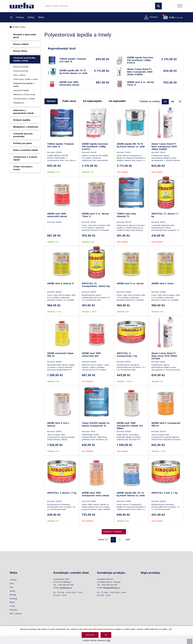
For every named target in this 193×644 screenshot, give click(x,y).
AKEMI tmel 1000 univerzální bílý (91, 355)
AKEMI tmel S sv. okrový (130, 284)
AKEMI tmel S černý (162, 284)
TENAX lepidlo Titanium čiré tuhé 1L (73, 60)
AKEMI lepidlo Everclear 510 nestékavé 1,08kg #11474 (140, 60)
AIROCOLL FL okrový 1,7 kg (165, 215)
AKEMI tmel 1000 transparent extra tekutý (95, 494)
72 (180, 102)
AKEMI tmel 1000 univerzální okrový (69, 84)
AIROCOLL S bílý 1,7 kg (164, 493)
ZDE (108, 641)
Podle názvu (69, 101)
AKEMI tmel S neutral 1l (60, 284)
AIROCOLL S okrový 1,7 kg (62, 493)
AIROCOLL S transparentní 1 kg (127, 355)
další (128, 540)
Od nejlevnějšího (92, 101)
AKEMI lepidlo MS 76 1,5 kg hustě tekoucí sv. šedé (131, 494)
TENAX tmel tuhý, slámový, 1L (127, 215)
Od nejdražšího (117, 101)
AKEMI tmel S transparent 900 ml (166, 425)
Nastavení (90, 635)
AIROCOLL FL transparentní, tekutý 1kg (96, 285)
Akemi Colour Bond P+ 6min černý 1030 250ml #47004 (164, 356)
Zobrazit (114, 532)
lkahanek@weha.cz (112, 588)
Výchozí (51, 101)
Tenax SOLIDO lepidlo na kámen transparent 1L (96, 425)
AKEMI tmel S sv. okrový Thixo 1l (140, 84)
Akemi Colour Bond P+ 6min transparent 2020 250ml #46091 (140, 72)
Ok (106, 635)
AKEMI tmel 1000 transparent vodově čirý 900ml (130, 426)
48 (173, 102)
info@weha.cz (66, 588)
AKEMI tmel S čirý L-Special (58, 425)
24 (165, 102)
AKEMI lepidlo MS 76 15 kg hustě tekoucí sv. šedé (73, 72)
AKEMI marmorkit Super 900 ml (60, 355)
